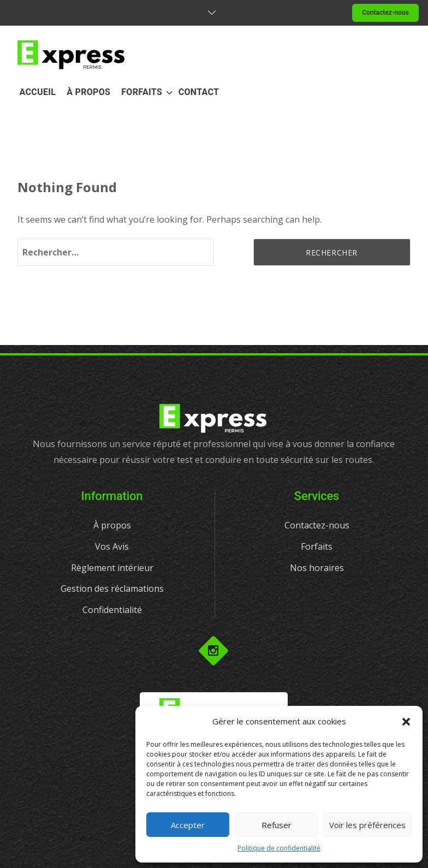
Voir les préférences (367, 825)
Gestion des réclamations (112, 588)
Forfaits (317, 546)
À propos (112, 525)
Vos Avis (112, 546)
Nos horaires (317, 568)
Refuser (277, 825)
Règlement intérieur (112, 568)
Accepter (188, 825)
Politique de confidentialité (279, 848)
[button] (406, 722)
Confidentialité (112, 610)
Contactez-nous (385, 13)
